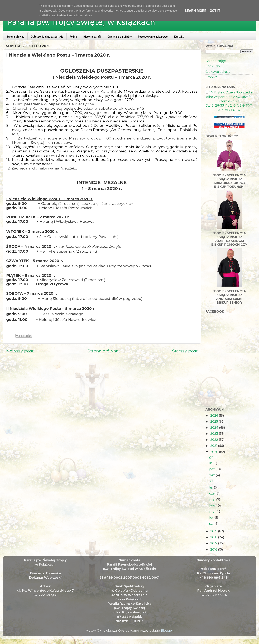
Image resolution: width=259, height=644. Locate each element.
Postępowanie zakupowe (153, 36)
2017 (214, 543)
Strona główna (15, 36)
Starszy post (185, 351)
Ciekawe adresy (218, 72)
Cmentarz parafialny (119, 36)
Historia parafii (92, 36)
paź (212, 469)
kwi (212, 506)
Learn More (196, 11)
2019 (214, 531)
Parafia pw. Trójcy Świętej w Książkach (81, 22)
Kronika (212, 77)
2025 (215, 422)
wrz (213, 475)
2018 (214, 537)
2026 (215, 416)
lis (211, 463)
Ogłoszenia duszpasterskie (47, 36)
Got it (215, 11)
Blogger (167, 631)
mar (213, 512)
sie (212, 481)
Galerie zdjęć (216, 61)
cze (212, 493)
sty (212, 524)
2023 (215, 434)
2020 (215, 452)
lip (212, 487)
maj (213, 500)
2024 (215, 428)
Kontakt (179, 36)
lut (212, 518)
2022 (215, 440)
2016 (214, 550)
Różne (73, 36)
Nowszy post (20, 351)
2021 (214, 446)
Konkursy (213, 66)
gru (212, 457)
